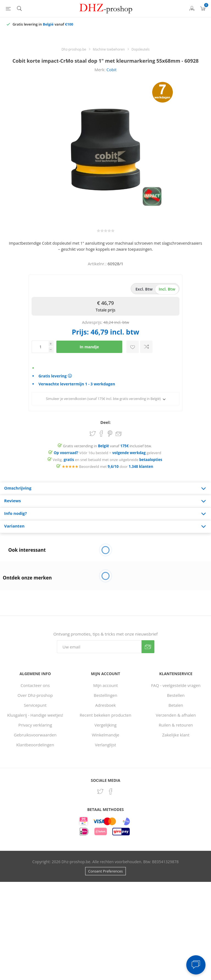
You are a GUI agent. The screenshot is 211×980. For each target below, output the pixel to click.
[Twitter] (100, 791)
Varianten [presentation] (14, 526)
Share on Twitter (93, 434)
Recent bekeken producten (105, 715)
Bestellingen (105, 695)
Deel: (105, 422)
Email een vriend (119, 434)
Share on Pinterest (110, 434)
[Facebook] (111, 791)
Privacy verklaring (35, 725)
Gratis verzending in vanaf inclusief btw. (107, 446)
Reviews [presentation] (13, 501)
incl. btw (167, 289)
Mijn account (105, 685)
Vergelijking (105, 725)
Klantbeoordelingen (35, 745)
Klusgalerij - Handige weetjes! (35, 715)
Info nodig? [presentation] (16, 513)
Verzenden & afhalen (176, 715)
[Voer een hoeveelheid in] (40, 347)
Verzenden (148, 647)
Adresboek (106, 705)
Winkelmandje (105, 735)
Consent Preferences (105, 871)
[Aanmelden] (99, 647)
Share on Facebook (101, 434)
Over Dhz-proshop (35, 695)
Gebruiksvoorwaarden (35, 735)
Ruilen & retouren (176, 725)
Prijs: (80, 332)
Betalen (176, 705)
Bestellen (176, 695)
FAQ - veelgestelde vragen (176, 685)
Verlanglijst (106, 745)
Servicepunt (35, 705)
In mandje (89, 347)
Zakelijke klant (176, 735)
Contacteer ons (35, 685)
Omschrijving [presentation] (18, 488)
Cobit (111, 70)
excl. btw (144, 289)
